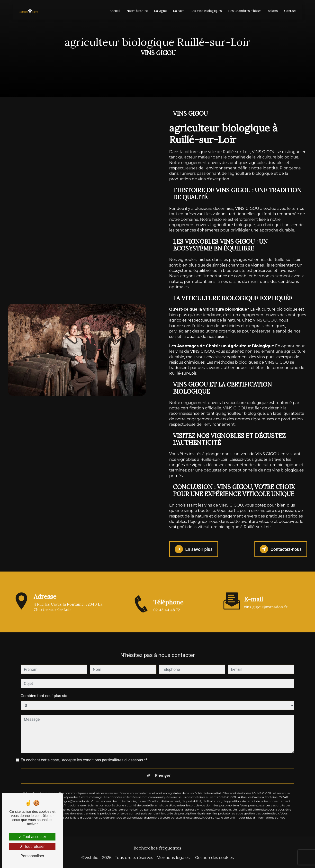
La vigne (160, 11)
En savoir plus (194, 549)
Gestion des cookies (214, 857)
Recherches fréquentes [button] (157, 847)
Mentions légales (173, 857)
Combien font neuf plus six (44, 679)
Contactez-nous (280, 549)
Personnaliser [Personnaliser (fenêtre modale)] (32, 856)
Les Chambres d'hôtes (244, 11)
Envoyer (163, 759)
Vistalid (91, 857)
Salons (272, 11)
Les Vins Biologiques (205, 11)
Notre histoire (136, 11)
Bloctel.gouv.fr (193, 801)
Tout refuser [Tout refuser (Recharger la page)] (32, 846)
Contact (289, 11)
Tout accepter (32, 837)
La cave (178, 11)
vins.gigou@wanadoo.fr (266, 590)
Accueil (114, 11)
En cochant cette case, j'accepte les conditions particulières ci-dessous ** (84, 743)
